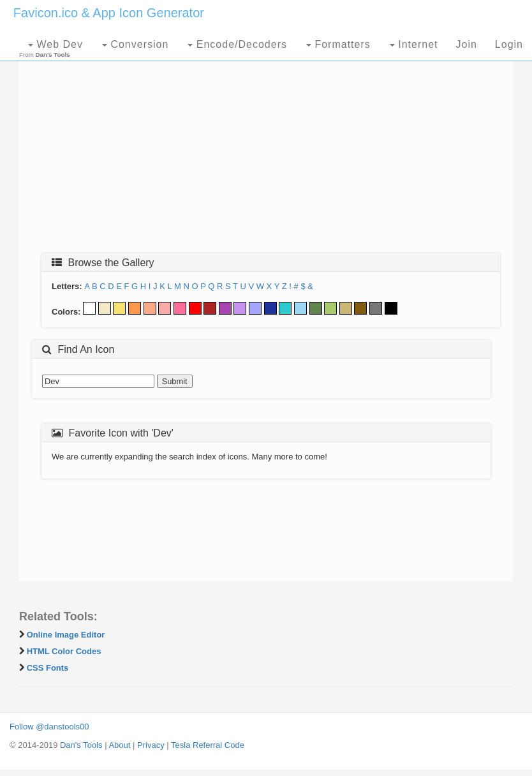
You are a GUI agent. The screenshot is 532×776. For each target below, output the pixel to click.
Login (509, 44)
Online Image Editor (66, 635)
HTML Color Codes (64, 651)
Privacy (151, 745)
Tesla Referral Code (208, 745)
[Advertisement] (266, 151)
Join (466, 44)
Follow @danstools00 (49, 727)
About (119, 745)
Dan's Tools (81, 745)
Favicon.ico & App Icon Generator (109, 13)
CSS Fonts (48, 668)
